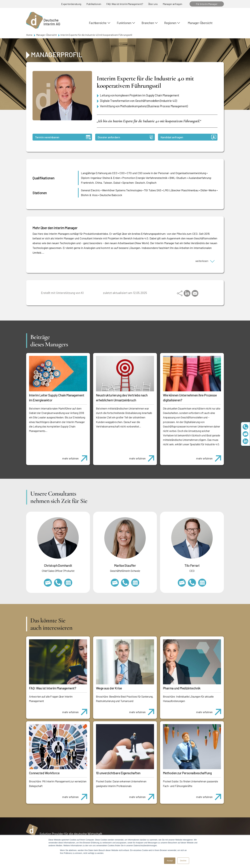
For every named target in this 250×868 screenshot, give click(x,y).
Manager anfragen (173, 4)
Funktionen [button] (124, 23)
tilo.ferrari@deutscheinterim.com (182, 583)
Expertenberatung (71, 4)
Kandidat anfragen (188, 137)
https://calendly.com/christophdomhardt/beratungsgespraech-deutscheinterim (68, 583)
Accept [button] (170, 861)
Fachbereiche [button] (98, 23)
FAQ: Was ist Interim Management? (125, 4)
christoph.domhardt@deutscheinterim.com (48, 583)
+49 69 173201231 (192, 583)
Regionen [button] (170, 23)
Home (29, 35)
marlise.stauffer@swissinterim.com (115, 583)
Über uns (153, 4)
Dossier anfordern (125, 137)
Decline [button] (183, 861)
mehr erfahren (76, 457)
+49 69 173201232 (58, 583)
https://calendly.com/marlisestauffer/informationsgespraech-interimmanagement (135, 583)
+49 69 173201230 (245, 427)
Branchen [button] (148, 23)
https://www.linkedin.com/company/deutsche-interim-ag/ (245, 441)
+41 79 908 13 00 (125, 583)
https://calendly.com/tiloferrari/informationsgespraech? (202, 583)
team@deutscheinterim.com (245, 434)
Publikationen (94, 4)
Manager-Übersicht (200, 23)
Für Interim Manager (207, 4)
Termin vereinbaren (63, 137)
